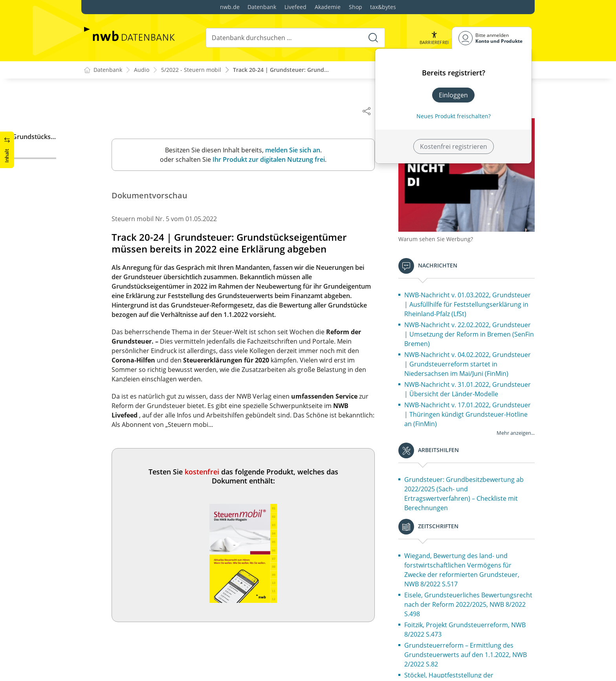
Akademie (328, 7)
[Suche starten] (373, 38)
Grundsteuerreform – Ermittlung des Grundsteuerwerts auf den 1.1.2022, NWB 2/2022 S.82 (469, 652)
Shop (356, 7)
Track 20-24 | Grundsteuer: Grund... (281, 70)
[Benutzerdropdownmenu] (492, 38)
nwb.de (230, 7)
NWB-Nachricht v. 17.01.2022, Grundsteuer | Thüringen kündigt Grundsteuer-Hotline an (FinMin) (471, 411)
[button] (434, 38)
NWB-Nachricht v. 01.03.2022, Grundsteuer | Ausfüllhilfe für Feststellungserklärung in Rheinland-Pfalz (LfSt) (471, 301)
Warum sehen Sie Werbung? (440, 236)
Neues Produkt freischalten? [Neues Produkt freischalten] (454, 116)
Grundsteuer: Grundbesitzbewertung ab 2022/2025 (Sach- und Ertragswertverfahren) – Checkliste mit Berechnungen (468, 491)
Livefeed (295, 7)
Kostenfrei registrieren (454, 146)
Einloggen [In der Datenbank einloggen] (453, 95)
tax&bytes (383, 7)
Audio (142, 70)
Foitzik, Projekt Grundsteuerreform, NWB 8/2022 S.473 (469, 626)
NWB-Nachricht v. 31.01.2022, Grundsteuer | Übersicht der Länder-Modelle (471, 386)
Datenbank (262, 7)
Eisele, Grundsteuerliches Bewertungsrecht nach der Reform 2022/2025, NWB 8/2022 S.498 (459, 601)
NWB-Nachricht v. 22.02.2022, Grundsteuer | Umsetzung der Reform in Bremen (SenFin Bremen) (471, 331)
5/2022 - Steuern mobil (191, 70)
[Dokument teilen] (370, 111)
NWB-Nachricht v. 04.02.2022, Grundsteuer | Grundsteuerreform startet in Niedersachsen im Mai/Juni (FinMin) (471, 361)
